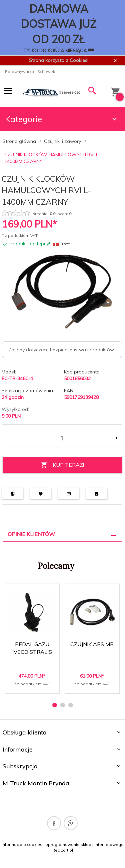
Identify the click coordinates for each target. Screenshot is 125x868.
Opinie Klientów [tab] (31, 534)
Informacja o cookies (22, 844)
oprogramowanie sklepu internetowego (84, 844)
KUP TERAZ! (62, 465)
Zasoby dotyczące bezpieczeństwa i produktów (61, 350)
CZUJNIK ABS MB (92, 644)
